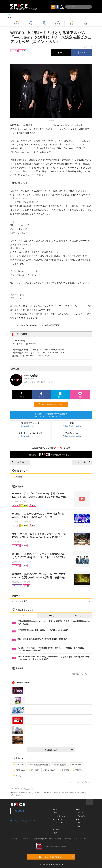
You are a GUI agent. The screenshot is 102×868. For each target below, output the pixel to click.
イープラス (15, 789)
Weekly (51, 616)
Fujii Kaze (19, 765)
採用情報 (58, 839)
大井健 (17, 776)
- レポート (80, 819)
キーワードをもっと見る (80, 782)
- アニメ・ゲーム (59, 823)
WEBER (18, 477)
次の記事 (84, 462)
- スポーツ (57, 829)
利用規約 (68, 839)
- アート (56, 826)
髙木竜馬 (64, 770)
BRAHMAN (76, 765)
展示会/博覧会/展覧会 (38, 765)
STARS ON (19, 770)
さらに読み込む (59, 750)
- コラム (79, 823)
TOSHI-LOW (49, 770)
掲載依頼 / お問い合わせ (43, 839)
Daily (24, 616)
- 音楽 (55, 809)
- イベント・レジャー (61, 816)
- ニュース (80, 813)
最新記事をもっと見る (81, 674)
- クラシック (58, 819)
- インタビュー (81, 816)
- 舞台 (55, 813)
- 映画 (55, 833)
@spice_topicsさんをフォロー (23, 821)
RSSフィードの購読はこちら (53, 404)
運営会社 (15, 839)
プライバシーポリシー (82, 839)
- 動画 (78, 809)
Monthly (78, 616)
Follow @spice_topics (30, 426)
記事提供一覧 (26, 839)
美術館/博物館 (59, 765)
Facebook (19, 811)
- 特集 (78, 826)
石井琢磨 (34, 770)
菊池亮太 (78, 770)
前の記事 (18, 462)
